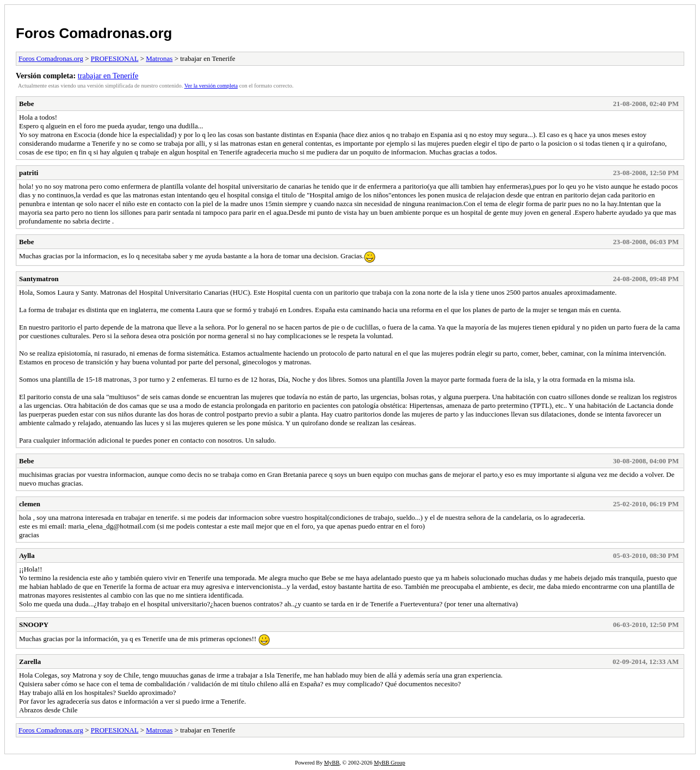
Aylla (27, 555)
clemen (30, 504)
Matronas (159, 58)
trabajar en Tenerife (108, 76)
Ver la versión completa (211, 86)
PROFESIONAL (115, 58)
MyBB (332, 763)
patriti (29, 173)
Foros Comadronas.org (94, 33)
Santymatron (39, 279)
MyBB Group (389, 763)
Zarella (30, 662)
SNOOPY (34, 625)
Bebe (26, 104)
